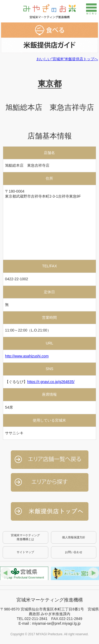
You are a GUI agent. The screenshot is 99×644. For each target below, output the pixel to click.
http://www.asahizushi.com (27, 356)
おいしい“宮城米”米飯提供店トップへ (67, 59)
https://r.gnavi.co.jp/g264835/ (51, 382)
